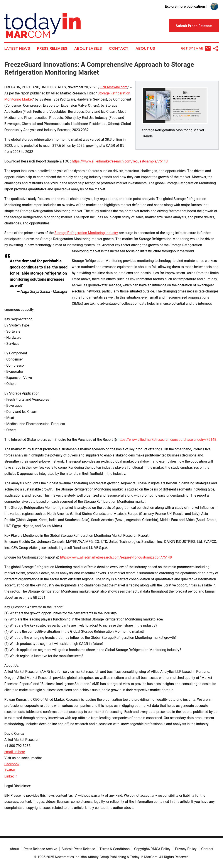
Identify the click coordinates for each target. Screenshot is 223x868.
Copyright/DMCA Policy (152, 849)
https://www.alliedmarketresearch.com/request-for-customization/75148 (116, 557)
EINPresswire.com (114, 87)
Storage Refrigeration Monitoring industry (86, 233)
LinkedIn (11, 776)
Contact (119, 48)
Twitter (10, 770)
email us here (15, 752)
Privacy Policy (186, 849)
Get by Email (196, 48)
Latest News (17, 48)
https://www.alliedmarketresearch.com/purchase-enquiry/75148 (167, 440)
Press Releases (52, 48)
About (14, 849)
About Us (145, 48)
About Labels (88, 48)
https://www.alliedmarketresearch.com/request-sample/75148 (120, 161)
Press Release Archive (40, 849)
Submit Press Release (78, 849)
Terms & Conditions (115, 849)
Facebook (12, 764)
